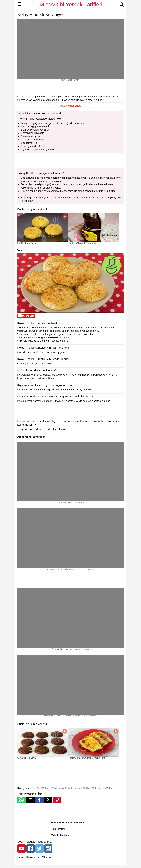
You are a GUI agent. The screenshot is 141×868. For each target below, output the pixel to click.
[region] (70, 88)
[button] (70, 106)
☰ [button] (19, 4)
